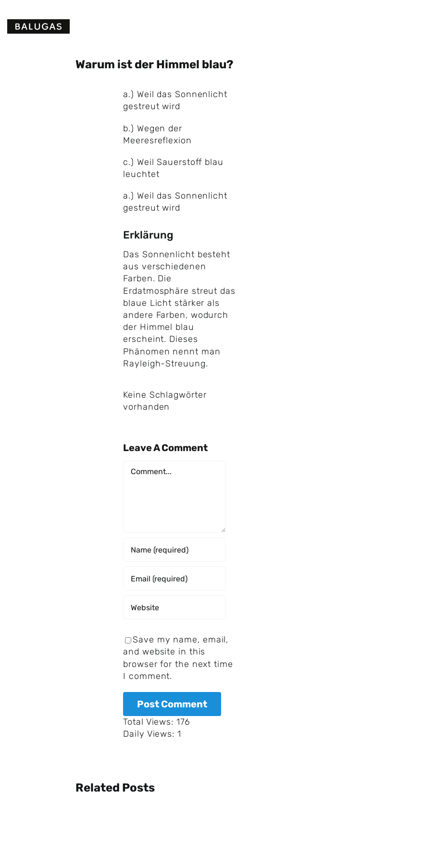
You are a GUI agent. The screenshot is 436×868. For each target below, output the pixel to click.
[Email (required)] (174, 579)
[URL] (174, 607)
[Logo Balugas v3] (38, 24)
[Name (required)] (174, 550)
